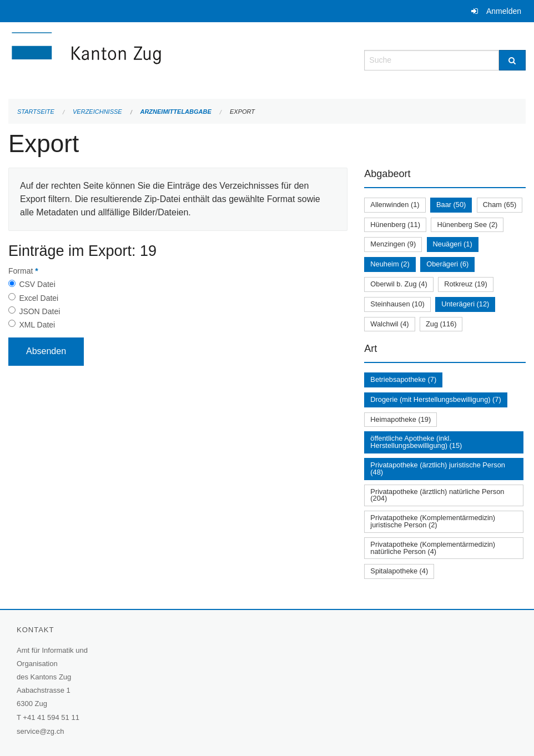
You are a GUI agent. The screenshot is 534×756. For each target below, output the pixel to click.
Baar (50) (451, 205)
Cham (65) (500, 205)
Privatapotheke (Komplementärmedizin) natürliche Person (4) (433, 548)
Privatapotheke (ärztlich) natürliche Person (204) (437, 495)
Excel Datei (39, 298)
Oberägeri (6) (447, 264)
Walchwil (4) (389, 324)
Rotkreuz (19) (466, 284)
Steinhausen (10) (397, 304)
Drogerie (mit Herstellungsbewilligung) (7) (435, 399)
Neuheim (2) (390, 264)
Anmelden (504, 11)
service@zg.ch (40, 731)
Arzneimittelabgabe (175, 112)
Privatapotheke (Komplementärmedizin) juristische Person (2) (433, 521)
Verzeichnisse (97, 112)
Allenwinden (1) (395, 205)
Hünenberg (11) (395, 225)
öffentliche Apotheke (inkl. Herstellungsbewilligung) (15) (416, 442)
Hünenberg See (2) (467, 225)
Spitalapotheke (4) (399, 571)
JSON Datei (39, 311)
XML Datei (37, 325)
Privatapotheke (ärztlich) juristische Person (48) (438, 468)
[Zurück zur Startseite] (153, 59)
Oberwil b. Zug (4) (399, 284)
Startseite (36, 112)
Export (242, 112)
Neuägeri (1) (453, 244)
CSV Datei (37, 284)
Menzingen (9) (393, 244)
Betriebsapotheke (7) (403, 379)
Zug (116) (441, 324)
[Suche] (512, 60)
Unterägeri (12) (465, 304)
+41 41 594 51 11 (51, 717)
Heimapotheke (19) (400, 419)
